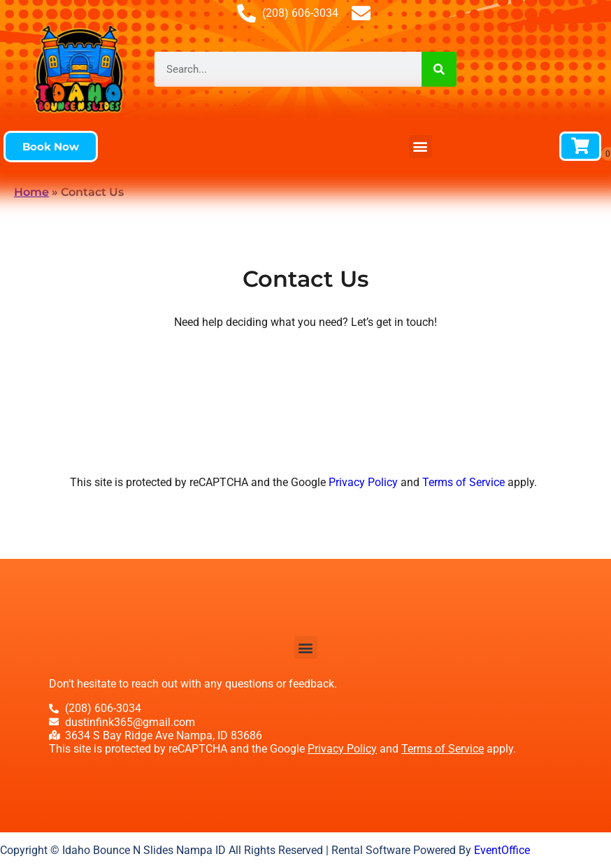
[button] (51, 147)
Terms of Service (463, 482)
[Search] (439, 69)
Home (31, 192)
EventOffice (502, 850)
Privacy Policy (363, 482)
